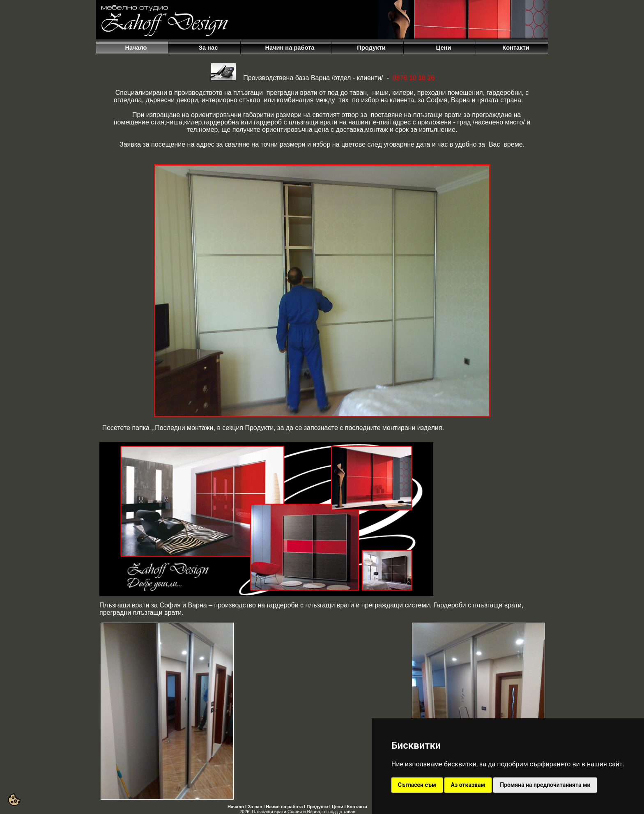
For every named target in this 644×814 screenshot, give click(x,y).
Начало (236, 807)
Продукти (317, 807)
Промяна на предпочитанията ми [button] (545, 785)
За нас (255, 807)
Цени (338, 807)
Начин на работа (284, 807)
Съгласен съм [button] (417, 785)
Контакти (357, 807)
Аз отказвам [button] (468, 785)
